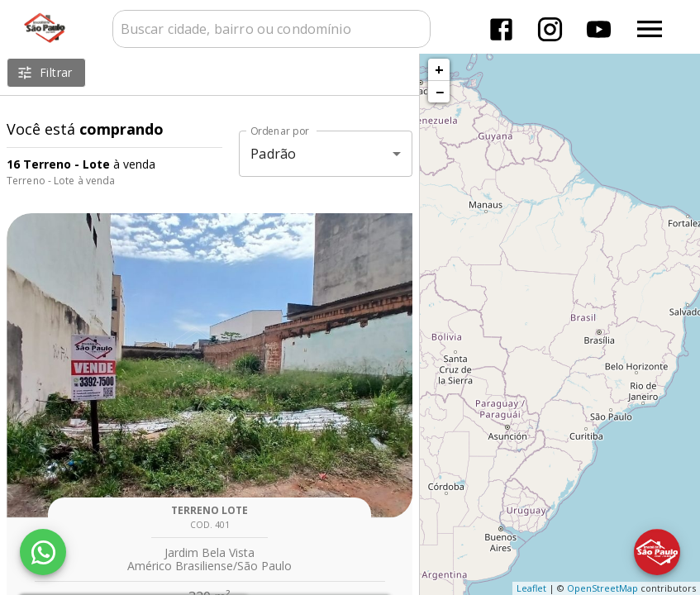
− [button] (440, 92)
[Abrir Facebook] (501, 29)
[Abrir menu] (650, 29)
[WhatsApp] (43, 552)
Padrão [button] (273, 154)
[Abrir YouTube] (599, 29)
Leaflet (531, 588)
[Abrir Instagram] (550, 29)
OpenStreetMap (602, 588)
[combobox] (271, 29)
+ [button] (439, 69)
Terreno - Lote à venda (61, 181)
